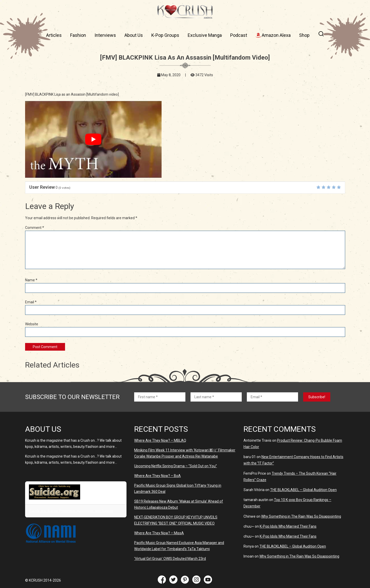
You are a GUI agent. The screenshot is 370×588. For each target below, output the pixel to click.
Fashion (78, 35)
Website (32, 324)
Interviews (105, 35)
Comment (35, 228)
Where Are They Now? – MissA (159, 533)
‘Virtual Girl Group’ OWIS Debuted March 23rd (170, 559)
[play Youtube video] (93, 139)
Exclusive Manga (205, 35)
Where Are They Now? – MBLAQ (160, 440)
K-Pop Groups (165, 35)
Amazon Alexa (273, 35)
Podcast (239, 35)
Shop (304, 35)
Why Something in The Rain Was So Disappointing (301, 516)
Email (31, 302)
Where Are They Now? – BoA (157, 476)
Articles (54, 35)
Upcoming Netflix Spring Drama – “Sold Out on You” (176, 466)
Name (31, 280)
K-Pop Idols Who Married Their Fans (288, 526)
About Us (134, 35)
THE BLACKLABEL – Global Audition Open (303, 490)
